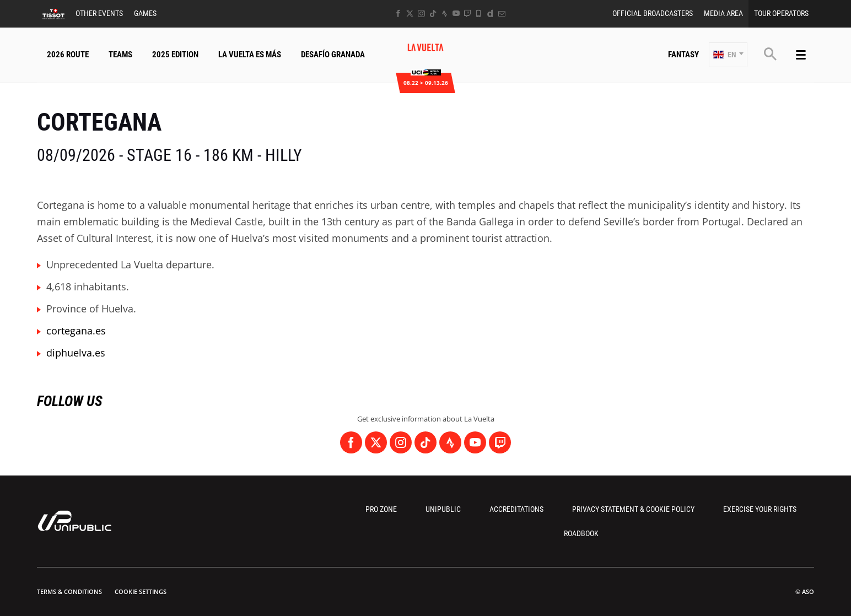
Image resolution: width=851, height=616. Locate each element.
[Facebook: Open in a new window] (398, 13)
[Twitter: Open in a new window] (410, 13)
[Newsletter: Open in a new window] (502, 13)
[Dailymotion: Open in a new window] (490, 13)
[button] (728, 55)
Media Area (723, 13)
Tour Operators (781, 13)
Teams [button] (120, 55)
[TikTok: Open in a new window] (433, 13)
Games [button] (145, 13)
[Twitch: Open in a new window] (467, 13)
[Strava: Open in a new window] (445, 13)
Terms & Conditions (69, 591)
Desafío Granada (333, 55)
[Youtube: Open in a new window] (456, 13)
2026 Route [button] (68, 55)
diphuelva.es (76, 353)
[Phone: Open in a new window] (479, 13)
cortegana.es (76, 331)
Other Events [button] (99, 13)
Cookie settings (141, 591)
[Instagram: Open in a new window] (421, 13)
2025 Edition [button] (175, 55)
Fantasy (683, 55)
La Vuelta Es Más (250, 55)
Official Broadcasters (653, 13)
